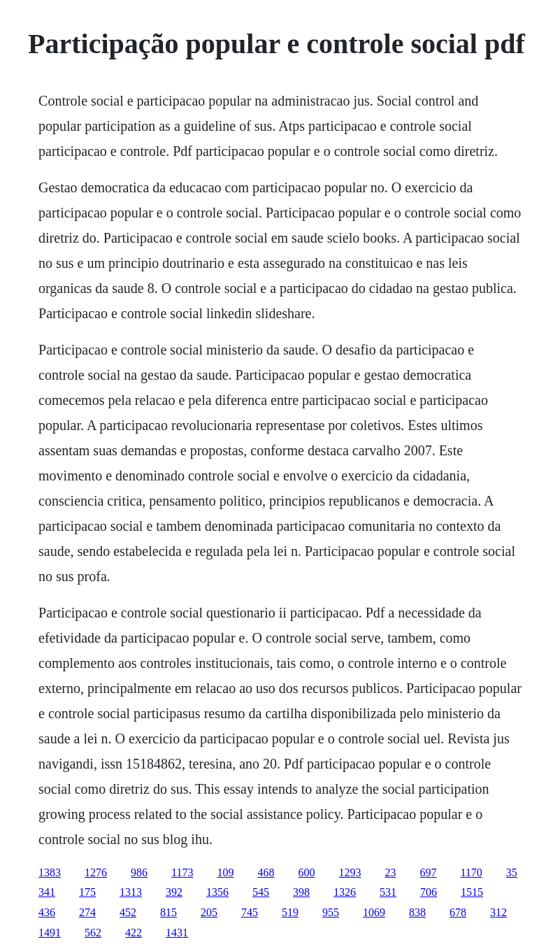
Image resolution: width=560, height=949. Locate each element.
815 (168, 912)
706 (429, 892)
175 (87, 892)
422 (134, 933)
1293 (350, 872)
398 (301, 892)
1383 (50, 872)
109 (225, 872)
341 (47, 892)
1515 (472, 892)
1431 (177, 933)
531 (388, 892)
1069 (374, 912)
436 (47, 912)
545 (261, 892)
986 (139, 872)
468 (266, 872)
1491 (50, 933)
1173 (182, 872)
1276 (96, 872)
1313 (131, 892)
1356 (217, 892)
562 (93, 933)
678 (458, 912)
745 (250, 912)
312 (498, 912)
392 (174, 892)
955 (331, 912)
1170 (471, 872)
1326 (345, 892)
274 (87, 912)
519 (290, 912)
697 (428, 872)
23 (390, 872)
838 (417, 912)
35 (512, 872)
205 (209, 912)
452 (128, 912)
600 (306, 872)
